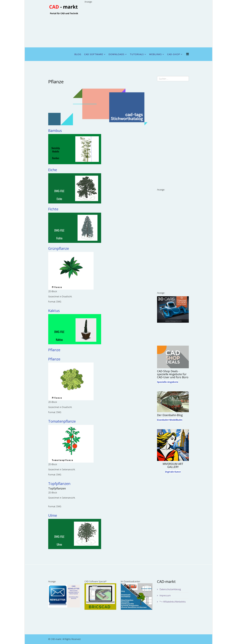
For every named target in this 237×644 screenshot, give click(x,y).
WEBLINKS (155, 54)
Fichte (53, 209)
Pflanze (54, 350)
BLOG (78, 54)
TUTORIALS (137, 54)
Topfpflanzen (59, 483)
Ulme (53, 515)
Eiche (53, 170)
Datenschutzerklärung (170, 589)
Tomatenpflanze (62, 421)
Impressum (165, 595)
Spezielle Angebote (168, 382)
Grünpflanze (59, 248)
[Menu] (187, 54)
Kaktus (54, 311)
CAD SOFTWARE (94, 54)
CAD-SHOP (174, 54)
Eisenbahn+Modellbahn (170, 420)
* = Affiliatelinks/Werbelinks (172, 602)
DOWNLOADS (116, 54)
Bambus (55, 130)
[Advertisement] (137, 25)
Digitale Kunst (173, 472)
